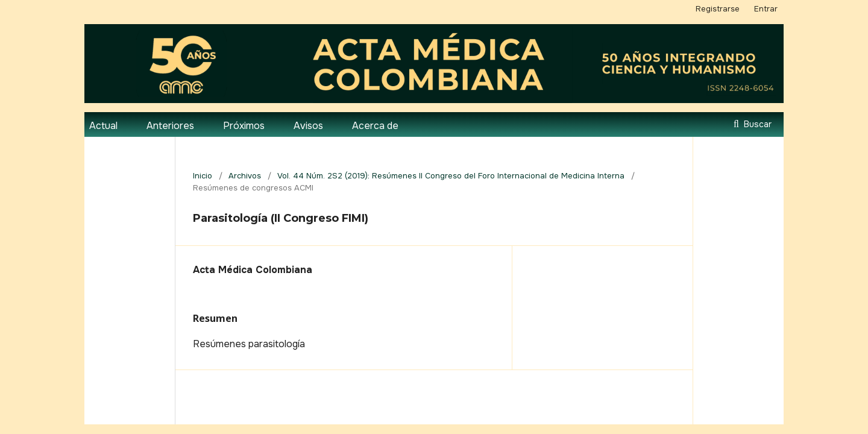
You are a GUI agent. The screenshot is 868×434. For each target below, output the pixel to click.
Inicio (203, 176)
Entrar (766, 9)
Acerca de (375, 126)
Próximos (244, 126)
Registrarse (718, 9)
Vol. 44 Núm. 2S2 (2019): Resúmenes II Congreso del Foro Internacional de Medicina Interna (451, 176)
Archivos (245, 176)
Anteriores (170, 126)
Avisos (308, 126)
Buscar (756, 124)
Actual (103, 126)
